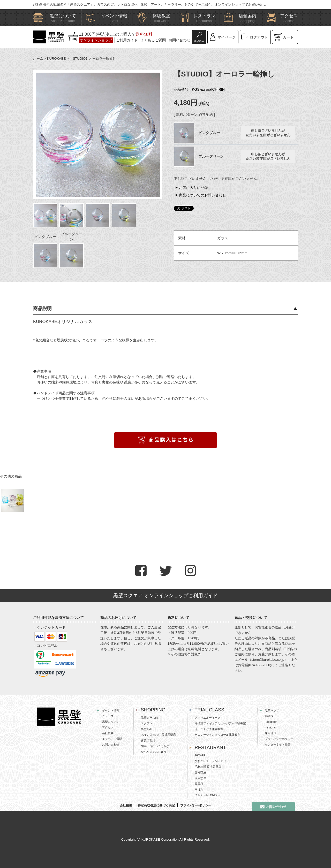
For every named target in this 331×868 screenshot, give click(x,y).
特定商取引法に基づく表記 (156, 805)
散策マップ (272, 710)
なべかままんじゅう (154, 752)
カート (288, 37)
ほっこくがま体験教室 (209, 729)
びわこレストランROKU (210, 761)
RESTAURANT (210, 748)
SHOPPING (153, 710)
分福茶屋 (200, 772)
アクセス (108, 727)
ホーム (38, 59)
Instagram (271, 727)
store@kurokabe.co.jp (268, 660)
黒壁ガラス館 (149, 718)
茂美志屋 (200, 778)
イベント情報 (111, 710)
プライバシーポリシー (279, 739)
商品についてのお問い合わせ (202, 195)
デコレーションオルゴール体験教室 (217, 735)
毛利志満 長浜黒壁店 (208, 767)
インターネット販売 (278, 744)
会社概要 (108, 733)
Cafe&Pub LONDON (208, 795)
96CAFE (200, 755)
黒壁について (111, 722)
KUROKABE (56, 59)
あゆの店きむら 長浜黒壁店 (158, 735)
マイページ (227, 37)
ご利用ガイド (127, 40)
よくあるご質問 (153, 40)
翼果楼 (199, 784)
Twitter (269, 716)
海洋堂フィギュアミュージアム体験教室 (220, 723)
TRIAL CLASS (209, 710)
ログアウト (259, 37)
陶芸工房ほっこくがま (155, 746)
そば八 (199, 789)
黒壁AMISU (148, 729)
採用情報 (270, 733)
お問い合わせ (179, 40)
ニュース (108, 716)
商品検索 (199, 41)
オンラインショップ (96, 40)
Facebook (271, 722)
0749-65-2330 (260, 665)
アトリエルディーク (208, 718)
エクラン (147, 723)
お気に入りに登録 (193, 188)
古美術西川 (148, 740)
